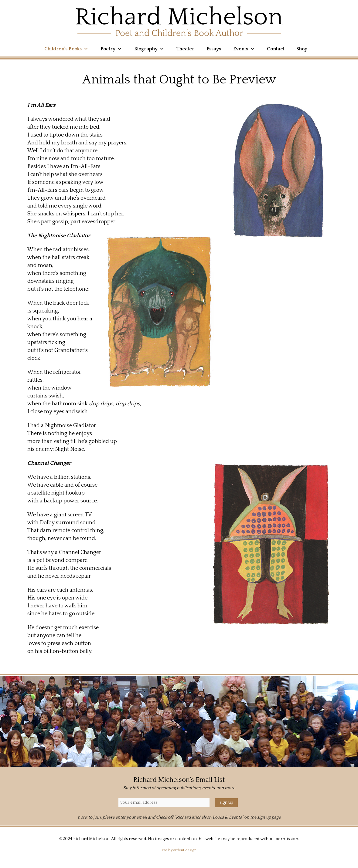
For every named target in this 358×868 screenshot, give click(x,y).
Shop (302, 49)
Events (244, 49)
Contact (276, 49)
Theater (185, 49)
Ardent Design (185, 850)
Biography (149, 49)
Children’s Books (66, 49)
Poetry (111, 49)
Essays (214, 49)
